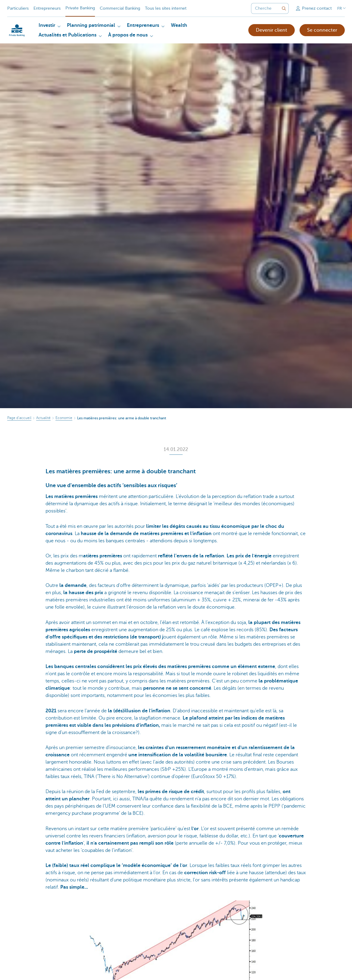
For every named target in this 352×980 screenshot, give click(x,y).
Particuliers (18, 8)
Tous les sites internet (166, 8)
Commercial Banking (120, 8)
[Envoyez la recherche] (284, 8)
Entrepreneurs (47, 8)
